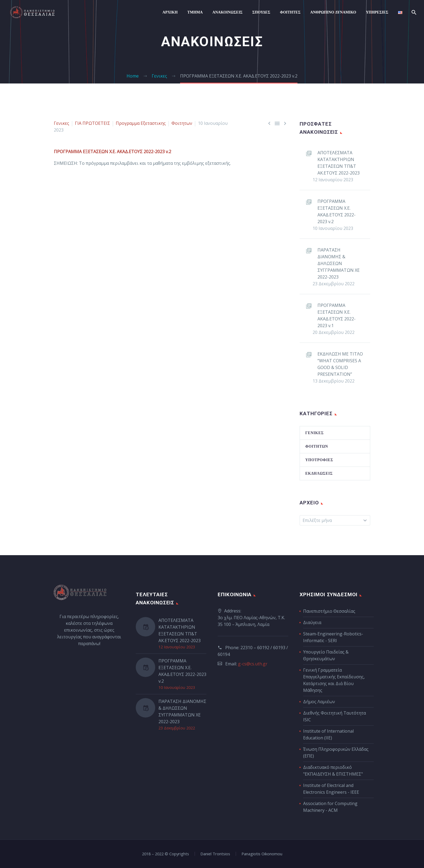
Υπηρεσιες (377, 12)
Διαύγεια (312, 622)
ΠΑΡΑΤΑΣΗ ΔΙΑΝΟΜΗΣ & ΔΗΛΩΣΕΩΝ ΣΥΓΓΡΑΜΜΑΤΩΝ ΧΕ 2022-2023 (339, 263)
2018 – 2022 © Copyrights (165, 854)
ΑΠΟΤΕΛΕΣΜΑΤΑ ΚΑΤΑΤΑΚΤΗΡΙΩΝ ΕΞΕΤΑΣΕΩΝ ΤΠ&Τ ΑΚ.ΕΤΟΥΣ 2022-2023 (339, 163)
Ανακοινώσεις (228, 12)
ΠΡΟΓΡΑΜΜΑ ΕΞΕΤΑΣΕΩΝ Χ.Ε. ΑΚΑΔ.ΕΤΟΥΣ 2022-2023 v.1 (337, 315)
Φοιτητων (182, 123)
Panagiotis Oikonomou (262, 854)
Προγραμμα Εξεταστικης (141, 123)
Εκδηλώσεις (319, 473)
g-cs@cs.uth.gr (253, 664)
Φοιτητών (317, 446)
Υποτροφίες (319, 460)
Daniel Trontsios (215, 854)
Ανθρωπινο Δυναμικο (333, 12)
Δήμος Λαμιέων (319, 702)
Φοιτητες (290, 12)
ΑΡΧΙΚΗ (170, 12)
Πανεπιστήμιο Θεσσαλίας (329, 611)
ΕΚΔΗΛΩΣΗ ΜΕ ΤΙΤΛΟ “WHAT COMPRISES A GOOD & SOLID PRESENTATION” (340, 364)
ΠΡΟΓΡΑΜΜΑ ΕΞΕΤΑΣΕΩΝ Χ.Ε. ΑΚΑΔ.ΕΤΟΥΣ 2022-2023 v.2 (337, 211)
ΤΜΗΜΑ (195, 12)
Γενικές (314, 433)
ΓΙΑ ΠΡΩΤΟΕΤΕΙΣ (92, 123)
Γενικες (62, 123)
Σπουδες (261, 12)
